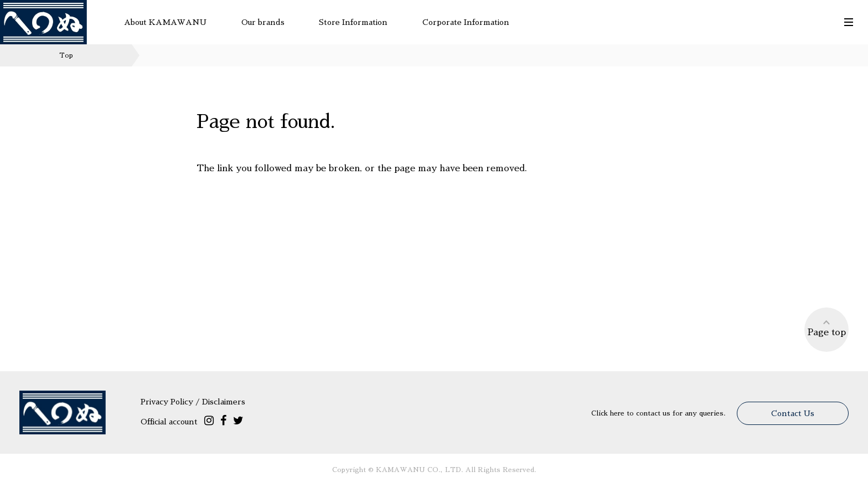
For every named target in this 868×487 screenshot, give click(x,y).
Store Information (353, 22)
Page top (827, 328)
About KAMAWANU (165, 22)
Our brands (263, 22)
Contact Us (793, 413)
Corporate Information (466, 22)
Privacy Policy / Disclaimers (193, 402)
